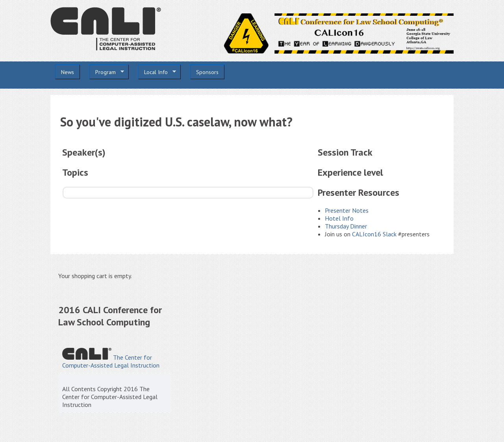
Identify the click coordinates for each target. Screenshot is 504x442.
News (68, 72)
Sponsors (207, 72)
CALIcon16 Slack (374, 234)
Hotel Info (339, 218)
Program (107, 72)
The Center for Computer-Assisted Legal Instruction (111, 361)
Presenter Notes (347, 210)
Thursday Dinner (346, 226)
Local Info (157, 72)
